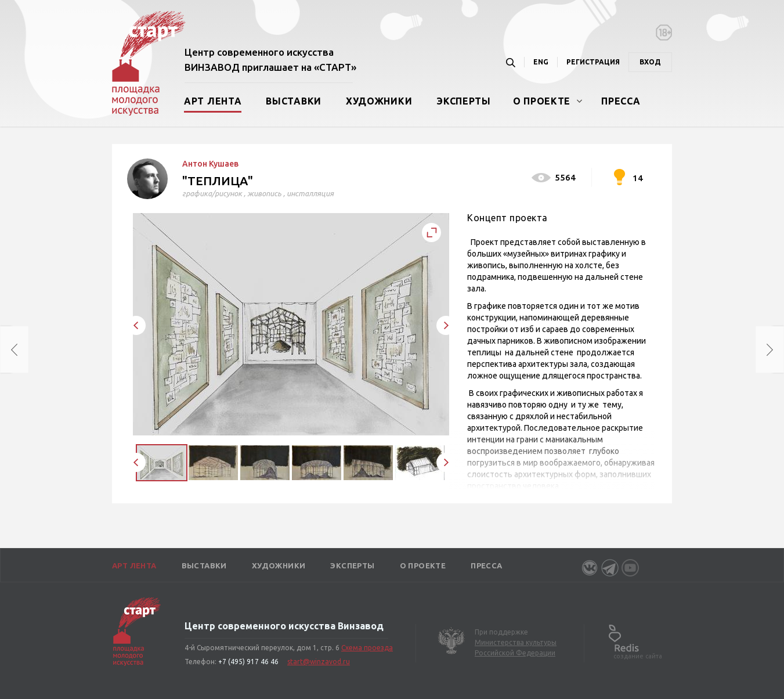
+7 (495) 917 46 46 (248, 662)
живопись (264, 193)
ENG (541, 62)
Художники (379, 101)
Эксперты (464, 101)
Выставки (294, 101)
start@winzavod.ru (319, 662)
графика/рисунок (212, 193)
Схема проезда (367, 648)
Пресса (621, 101)
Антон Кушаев (210, 164)
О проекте (542, 101)
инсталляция (310, 193)
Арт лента (213, 101)
